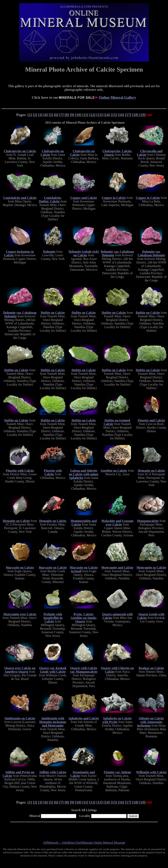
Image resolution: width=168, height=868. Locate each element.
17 (128, 115)
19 (142, 115)
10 (78, 115)
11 (85, 115)
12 (92, 115)
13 (99, 115)
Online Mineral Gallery (118, 97)
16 (121, 115)
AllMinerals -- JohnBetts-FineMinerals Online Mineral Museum (84, 843)
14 (107, 115)
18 (135, 115)
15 (114, 115)
